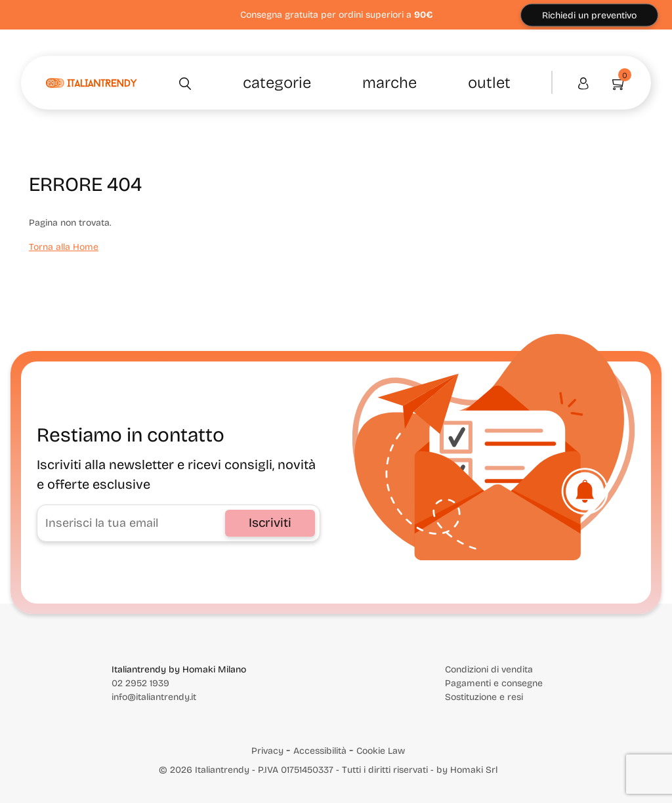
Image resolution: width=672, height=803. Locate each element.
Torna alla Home (64, 247)
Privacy (267, 751)
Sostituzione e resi (484, 697)
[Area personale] (583, 83)
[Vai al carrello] (613, 83)
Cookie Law (381, 751)
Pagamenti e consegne (494, 683)
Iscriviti (270, 523)
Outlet (489, 83)
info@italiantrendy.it (154, 697)
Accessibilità (320, 751)
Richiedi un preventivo (589, 15)
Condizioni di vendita (489, 669)
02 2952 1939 (140, 683)
